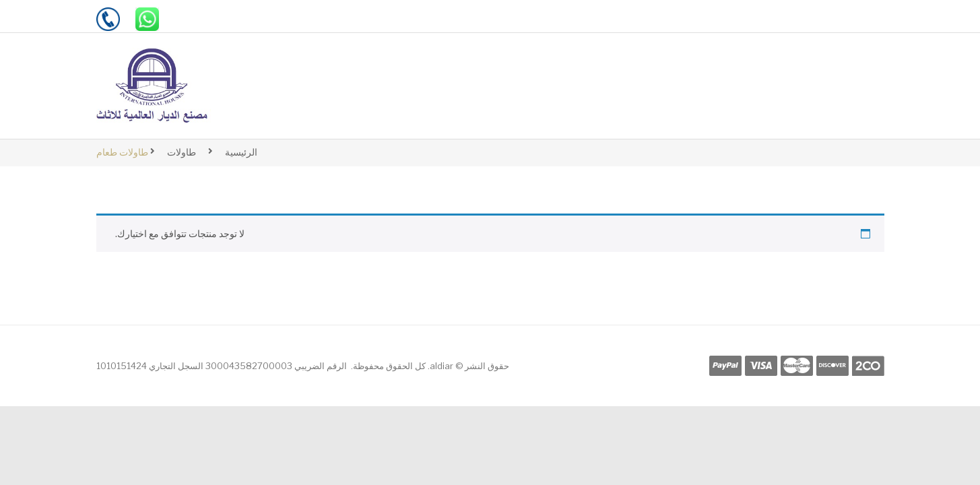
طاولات (182, 152)
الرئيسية (241, 152)
